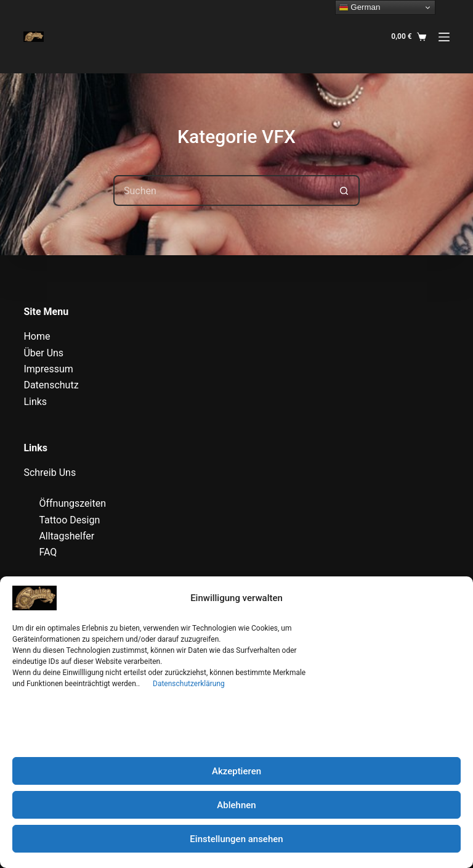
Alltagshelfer (67, 536)
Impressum (48, 369)
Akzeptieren (236, 771)
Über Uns (43, 353)
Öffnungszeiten (72, 503)
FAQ (48, 552)
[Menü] (444, 37)
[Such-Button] (344, 190)
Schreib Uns (50, 473)
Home (37, 336)
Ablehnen (236, 805)
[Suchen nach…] (221, 190)
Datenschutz (51, 385)
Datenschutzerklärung (189, 684)
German (360, 7)
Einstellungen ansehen (236, 839)
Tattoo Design (69, 520)
